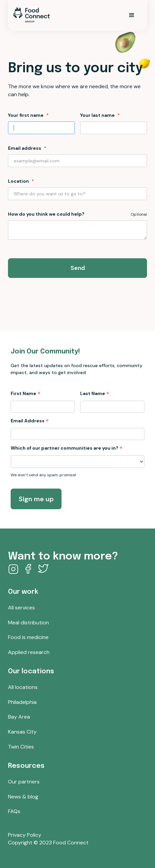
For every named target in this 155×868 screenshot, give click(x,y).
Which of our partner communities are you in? (67, 448)
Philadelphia (22, 702)
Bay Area (19, 717)
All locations (23, 687)
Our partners (24, 782)
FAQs (14, 811)
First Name (26, 393)
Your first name (26, 115)
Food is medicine (28, 637)
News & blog (23, 797)
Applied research (29, 652)
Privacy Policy (25, 835)
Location (18, 181)
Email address (25, 148)
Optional (139, 214)
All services (21, 608)
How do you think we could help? (46, 214)
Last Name (95, 393)
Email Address (30, 421)
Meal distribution (28, 623)
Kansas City (22, 732)
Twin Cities (21, 747)
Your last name (97, 115)
